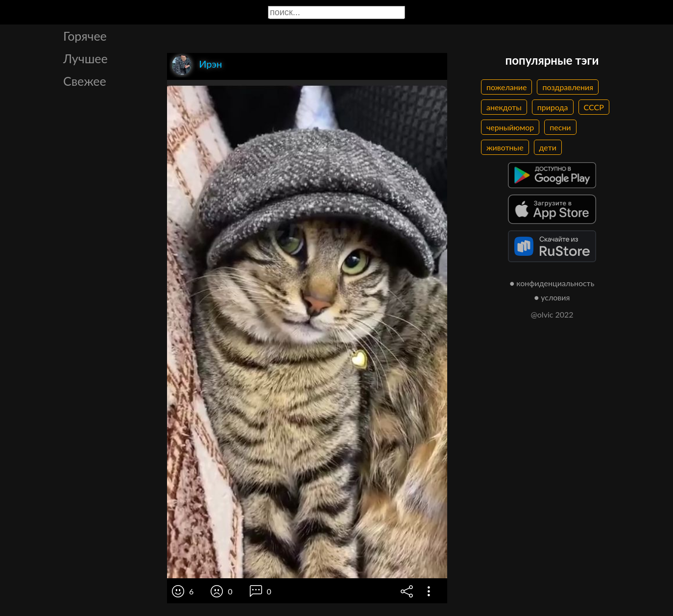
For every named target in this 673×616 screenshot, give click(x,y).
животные (505, 147)
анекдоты (504, 107)
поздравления (568, 87)
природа (553, 107)
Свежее (85, 81)
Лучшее (85, 58)
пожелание (506, 87)
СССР (594, 107)
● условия (552, 297)
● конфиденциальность (552, 283)
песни (560, 127)
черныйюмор (510, 127)
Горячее (85, 36)
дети (548, 147)
